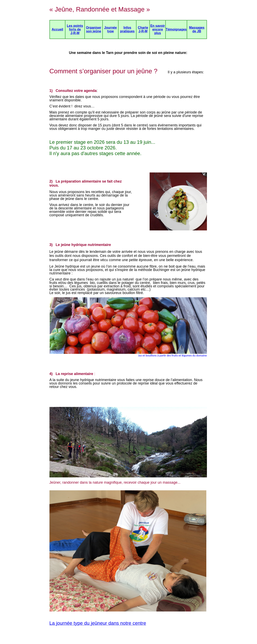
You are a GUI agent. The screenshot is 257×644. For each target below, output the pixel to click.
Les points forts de (75, 28)
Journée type (110, 29)
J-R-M (75, 33)
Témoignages (176, 29)
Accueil (57, 29)
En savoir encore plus (158, 29)
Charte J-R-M (143, 29)
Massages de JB (197, 29)
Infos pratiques (127, 29)
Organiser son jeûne (94, 29)
